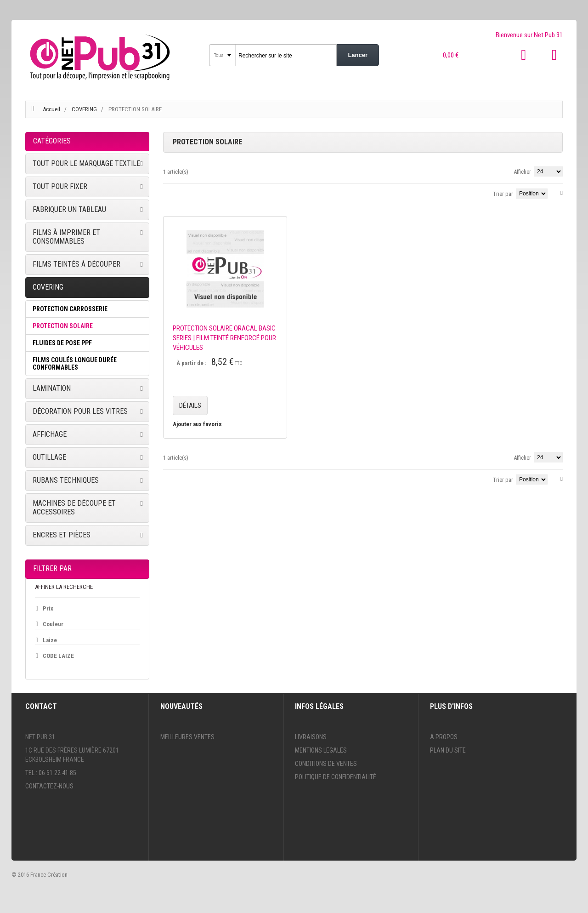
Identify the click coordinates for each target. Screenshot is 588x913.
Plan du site (448, 750)
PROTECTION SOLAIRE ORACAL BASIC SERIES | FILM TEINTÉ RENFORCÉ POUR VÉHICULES (224, 338)
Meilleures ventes (187, 737)
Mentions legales (321, 750)
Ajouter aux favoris (197, 424)
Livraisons (311, 737)
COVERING (85, 109)
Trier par (503, 194)
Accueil (51, 109)
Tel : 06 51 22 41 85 (51, 773)
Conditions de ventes (326, 764)
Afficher (522, 172)
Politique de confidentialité (336, 777)
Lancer (358, 55)
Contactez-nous (49, 786)
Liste (179, 192)
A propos (444, 737)
